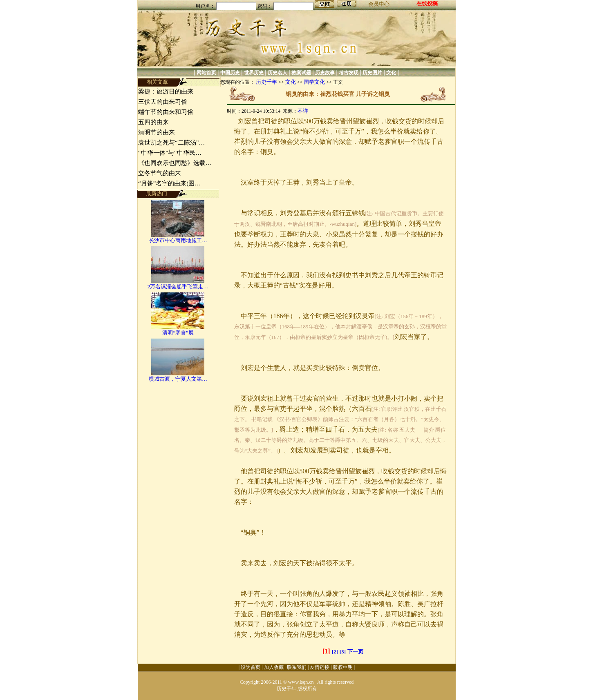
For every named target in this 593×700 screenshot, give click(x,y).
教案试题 (301, 73)
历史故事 (325, 73)
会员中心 (379, 4)
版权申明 (343, 667)
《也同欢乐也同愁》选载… (175, 163)
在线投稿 (427, 3)
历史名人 (277, 73)
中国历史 (230, 73)
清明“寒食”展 (178, 333)
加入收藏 (274, 667)
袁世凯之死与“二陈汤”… (171, 143)
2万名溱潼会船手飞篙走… (178, 286)
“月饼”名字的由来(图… (169, 183)
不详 (303, 111)
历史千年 (266, 82)
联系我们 (297, 667)
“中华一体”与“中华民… (170, 153)
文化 (391, 73)
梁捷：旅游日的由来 (166, 91)
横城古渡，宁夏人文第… (178, 379)
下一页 (355, 652)
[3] (343, 652)
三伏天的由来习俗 (163, 102)
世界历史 (254, 73)
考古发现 (349, 73)
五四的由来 (153, 122)
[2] (335, 652)
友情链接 (320, 667)
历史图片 (372, 73)
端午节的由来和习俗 (166, 112)
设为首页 (251, 667)
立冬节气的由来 (160, 173)
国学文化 (314, 82)
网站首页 (206, 73)
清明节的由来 (157, 132)
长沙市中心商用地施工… (178, 240)
